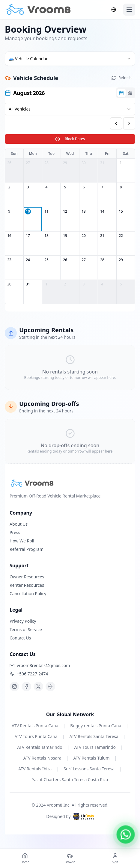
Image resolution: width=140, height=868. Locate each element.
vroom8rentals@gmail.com (40, 665)
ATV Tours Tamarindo (95, 747)
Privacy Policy (23, 621)
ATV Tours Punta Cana (36, 736)
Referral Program (27, 549)
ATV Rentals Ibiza (35, 769)
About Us (19, 524)
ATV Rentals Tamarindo (40, 747)
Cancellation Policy (28, 593)
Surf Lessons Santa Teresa (89, 769)
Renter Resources (27, 585)
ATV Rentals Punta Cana (35, 726)
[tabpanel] (70, 268)
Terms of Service (26, 629)
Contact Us (20, 638)
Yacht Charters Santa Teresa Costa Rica (70, 779)
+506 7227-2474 (29, 674)
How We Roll (22, 541)
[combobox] (70, 59)
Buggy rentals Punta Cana (96, 726)
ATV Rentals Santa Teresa (94, 736)
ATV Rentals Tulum (91, 758)
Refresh (121, 78)
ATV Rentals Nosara (42, 758)
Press (15, 532)
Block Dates (70, 139)
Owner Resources (27, 577)
